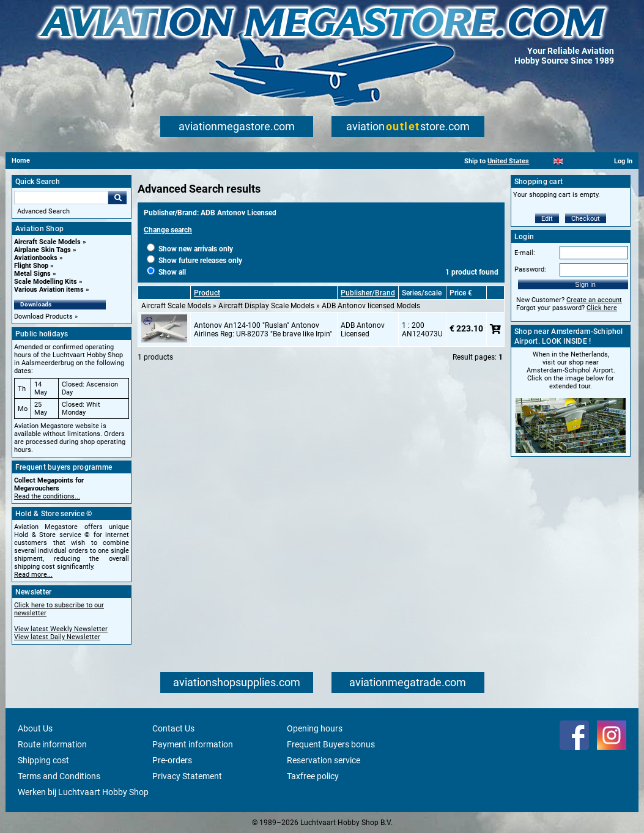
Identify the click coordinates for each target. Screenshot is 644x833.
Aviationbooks (36, 258)
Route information (52, 744)
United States (508, 161)
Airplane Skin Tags (43, 250)
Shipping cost (43, 760)
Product (207, 293)
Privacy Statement (187, 776)
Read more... (33, 575)
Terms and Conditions (59, 776)
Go (117, 198)
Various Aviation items (49, 290)
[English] (558, 161)
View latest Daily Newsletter (57, 637)
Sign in (585, 284)
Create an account (594, 300)
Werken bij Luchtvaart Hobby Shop (83, 792)
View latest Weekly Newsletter (61, 629)
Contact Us (173, 728)
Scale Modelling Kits (46, 282)
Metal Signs (32, 274)
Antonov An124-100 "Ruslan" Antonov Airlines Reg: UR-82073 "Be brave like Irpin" (263, 330)
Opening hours (315, 728)
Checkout (586, 219)
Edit (547, 219)
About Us (35, 728)
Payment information (193, 744)
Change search (168, 230)
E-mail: (525, 253)
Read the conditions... (47, 496)
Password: (530, 269)
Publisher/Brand (368, 293)
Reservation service (324, 760)
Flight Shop (31, 266)
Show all (166, 272)
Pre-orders (172, 760)
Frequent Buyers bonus (331, 744)
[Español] (573, 161)
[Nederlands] (543, 161)
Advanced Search (43, 211)
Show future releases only (194, 261)
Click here (602, 308)
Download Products (43, 317)
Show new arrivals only (190, 249)
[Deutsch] (588, 161)
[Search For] (61, 198)
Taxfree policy (313, 776)
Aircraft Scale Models (47, 242)
